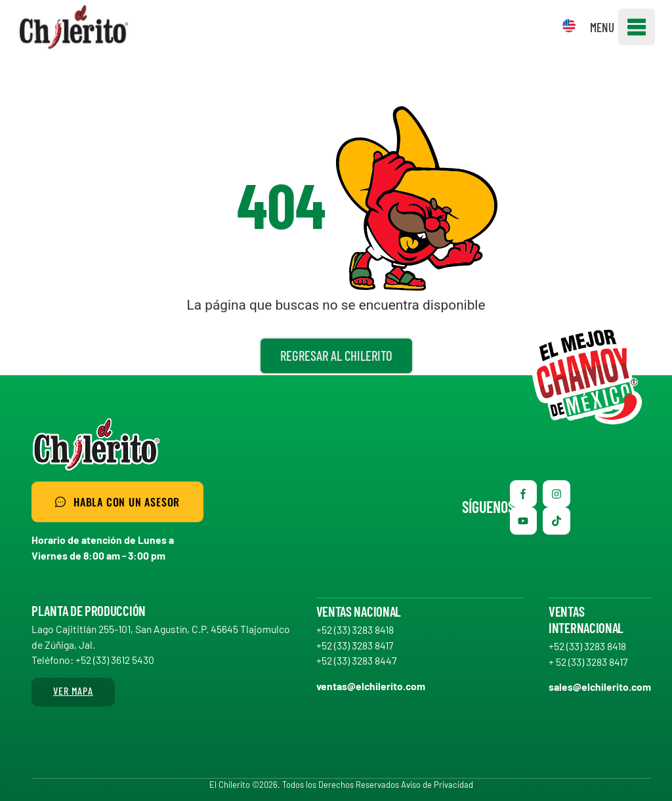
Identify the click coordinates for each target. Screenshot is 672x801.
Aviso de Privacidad (437, 785)
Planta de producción (89, 610)
